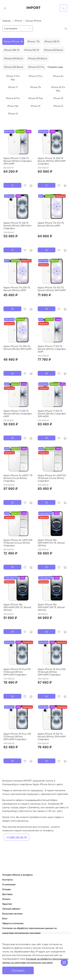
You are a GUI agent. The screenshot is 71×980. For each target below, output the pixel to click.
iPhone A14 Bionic (14, 58)
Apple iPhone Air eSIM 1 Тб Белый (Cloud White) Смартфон (18, 478)
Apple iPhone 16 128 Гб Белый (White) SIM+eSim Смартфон (17, 226)
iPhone (18, 21)
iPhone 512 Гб (32, 50)
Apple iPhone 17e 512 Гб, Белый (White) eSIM (51, 224)
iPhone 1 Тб (33, 41)
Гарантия (7, 904)
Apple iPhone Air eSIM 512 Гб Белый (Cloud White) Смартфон (52, 478)
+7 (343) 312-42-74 (16, 837)
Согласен (18, 970)
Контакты (7, 880)
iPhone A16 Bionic (14, 67)
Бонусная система (12, 914)
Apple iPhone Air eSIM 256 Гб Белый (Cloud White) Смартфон (18, 543)
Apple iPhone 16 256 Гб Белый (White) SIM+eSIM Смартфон (52, 161)
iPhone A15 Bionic (38, 58)
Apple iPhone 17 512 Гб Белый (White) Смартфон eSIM (52, 349)
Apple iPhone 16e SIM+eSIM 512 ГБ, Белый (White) (51, 543)
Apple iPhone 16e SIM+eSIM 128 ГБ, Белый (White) (51, 607)
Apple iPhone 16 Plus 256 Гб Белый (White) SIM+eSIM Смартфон (52, 672)
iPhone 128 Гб (52, 41)
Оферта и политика (13, 923)
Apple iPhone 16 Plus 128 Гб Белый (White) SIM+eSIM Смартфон (17, 736)
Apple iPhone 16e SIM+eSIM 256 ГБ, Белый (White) (17, 607)
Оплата (6, 899)
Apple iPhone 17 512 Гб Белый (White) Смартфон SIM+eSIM (52, 414)
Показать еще (55, 67)
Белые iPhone (12, 41)
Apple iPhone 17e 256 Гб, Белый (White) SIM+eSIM (17, 348)
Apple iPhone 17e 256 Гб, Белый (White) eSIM (17, 289)
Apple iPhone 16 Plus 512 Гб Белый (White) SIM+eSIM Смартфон (17, 672)
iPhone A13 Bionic (54, 50)
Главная (6, 21)
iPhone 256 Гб (12, 50)
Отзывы (7, 889)
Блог (5, 918)
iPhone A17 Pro (36, 67)
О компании (9, 884)
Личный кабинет (11, 909)
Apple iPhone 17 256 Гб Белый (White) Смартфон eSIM (18, 414)
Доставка (7, 894)
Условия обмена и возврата (17, 875)
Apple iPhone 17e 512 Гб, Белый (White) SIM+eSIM (52, 289)
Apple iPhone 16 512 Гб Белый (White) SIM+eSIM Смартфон (52, 736)
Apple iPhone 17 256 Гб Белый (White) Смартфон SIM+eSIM (18, 161)
